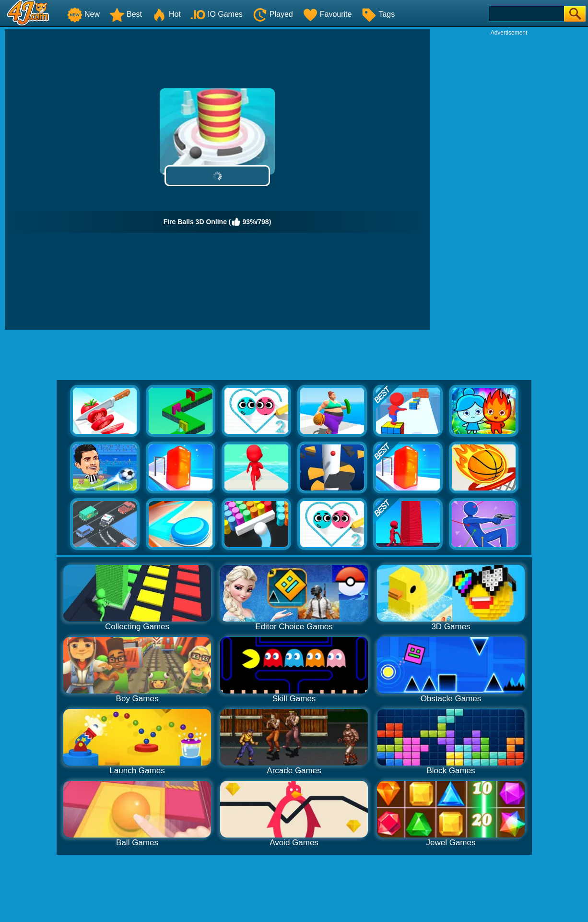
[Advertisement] (509, 180)
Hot (166, 14)
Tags (378, 14)
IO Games (217, 14)
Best (126, 14)
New (83, 14)
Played (273, 14)
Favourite (327, 14)
